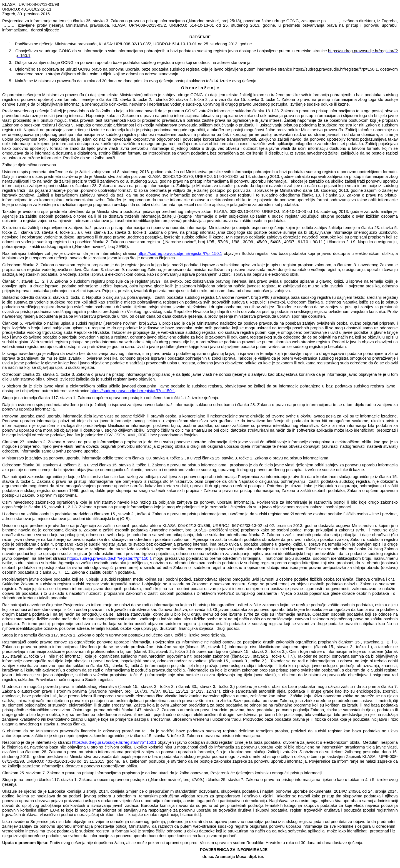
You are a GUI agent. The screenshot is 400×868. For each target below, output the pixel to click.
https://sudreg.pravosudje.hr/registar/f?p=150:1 (180, 253)
